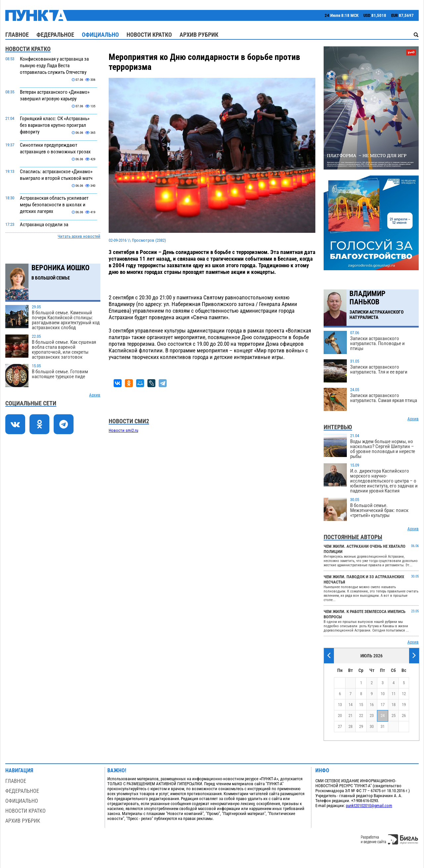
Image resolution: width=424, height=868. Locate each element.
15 (361, 705)
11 (394, 694)
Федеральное (55, 35)
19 (404, 705)
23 (372, 715)
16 (372, 705)
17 (383, 705)
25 (394, 715)
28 (350, 726)
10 (383, 694)
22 (361, 715)
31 (383, 726)
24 (383, 715)
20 (340, 715)
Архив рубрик (199, 35)
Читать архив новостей (79, 236)
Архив (95, 395)
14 (350, 705)
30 (372, 726)
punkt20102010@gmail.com (369, 806)
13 (340, 705)
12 (404, 694)
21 (350, 715)
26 (404, 715)
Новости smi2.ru (123, 430)
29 (361, 726)
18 (394, 705)
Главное (17, 35)
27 (340, 726)
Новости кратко (149, 35)
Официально (100, 35)
